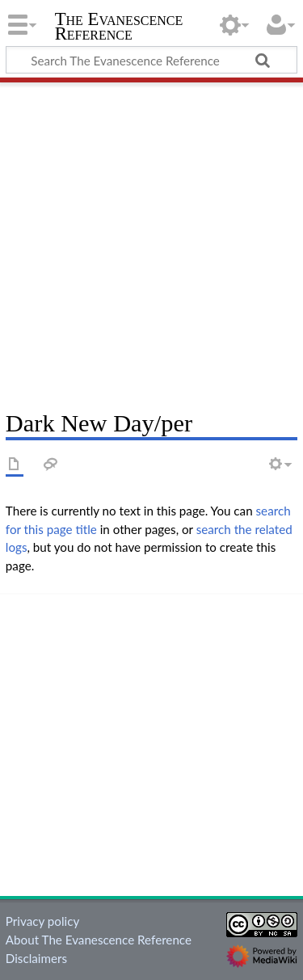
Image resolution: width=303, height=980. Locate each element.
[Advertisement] (151, 240)
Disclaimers (36, 958)
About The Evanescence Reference (99, 940)
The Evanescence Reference (119, 28)
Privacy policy (42, 921)
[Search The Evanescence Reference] (151, 60)
